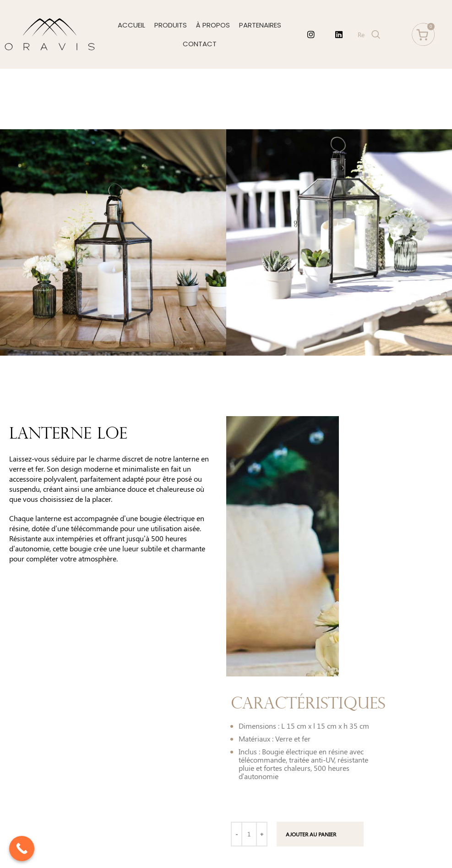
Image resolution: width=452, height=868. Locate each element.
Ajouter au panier (311, 834)
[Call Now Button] (22, 849)
